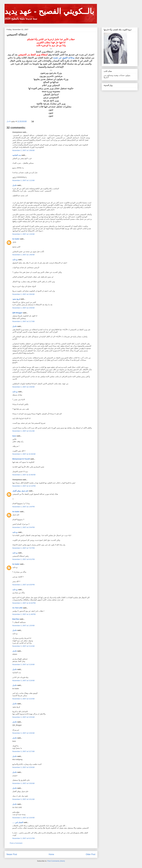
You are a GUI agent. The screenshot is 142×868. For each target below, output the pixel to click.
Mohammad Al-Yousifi (21, 459)
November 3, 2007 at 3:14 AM (23, 646)
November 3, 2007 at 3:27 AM (23, 751)
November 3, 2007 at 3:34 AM (23, 818)
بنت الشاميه (17, 155)
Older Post (91, 854)
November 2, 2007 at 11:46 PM (24, 614)
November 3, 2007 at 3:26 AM (23, 733)
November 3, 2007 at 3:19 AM (23, 664)
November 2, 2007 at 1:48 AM (23, 255)
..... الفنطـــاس (18, 822)
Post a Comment (16, 843)
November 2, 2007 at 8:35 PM (24, 585)
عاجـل (15, 185)
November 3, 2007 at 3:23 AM (23, 699)
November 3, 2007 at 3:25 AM (23, 717)
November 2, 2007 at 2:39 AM (23, 387)
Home (51, 854)
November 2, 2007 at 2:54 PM (24, 527)
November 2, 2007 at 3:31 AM (23, 431)
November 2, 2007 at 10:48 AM (24, 475)
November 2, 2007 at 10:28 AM (24, 454)
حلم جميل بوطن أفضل (20, 491)
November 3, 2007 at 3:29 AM (23, 767)
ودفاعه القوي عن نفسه (64, 58)
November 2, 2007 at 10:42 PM (24, 603)
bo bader (16, 239)
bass (14, 436)
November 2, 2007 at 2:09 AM (23, 308)
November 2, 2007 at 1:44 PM (24, 507)
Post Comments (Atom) (56, 861)
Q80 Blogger (17, 313)
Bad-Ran (16, 619)
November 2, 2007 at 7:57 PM (24, 548)
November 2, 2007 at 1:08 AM (23, 150)
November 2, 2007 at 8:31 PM (24, 559)
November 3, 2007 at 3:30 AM (23, 783)
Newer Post (12, 854)
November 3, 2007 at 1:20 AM (23, 626)
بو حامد (15, 260)
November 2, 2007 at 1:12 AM (23, 180)
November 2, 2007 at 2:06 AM (23, 294)
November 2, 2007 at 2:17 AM (23, 321)
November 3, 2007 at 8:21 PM (24, 838)
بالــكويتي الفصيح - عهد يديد (49, 11)
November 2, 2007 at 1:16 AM (23, 234)
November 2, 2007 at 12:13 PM (24, 486)
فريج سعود (16, 299)
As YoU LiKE (17, 608)
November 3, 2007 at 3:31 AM (23, 799)
